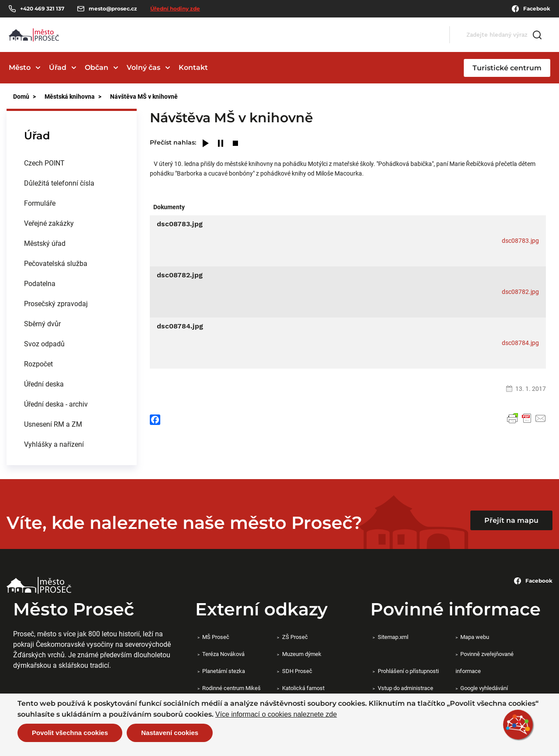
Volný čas (143, 67)
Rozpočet (38, 364)
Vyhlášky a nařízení (54, 444)
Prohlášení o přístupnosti (408, 671)
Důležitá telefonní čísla (59, 183)
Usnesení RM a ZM (53, 424)
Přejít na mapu (511, 520)
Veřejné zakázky (49, 223)
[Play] (206, 144)
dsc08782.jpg (520, 292)
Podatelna (40, 283)
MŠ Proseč (216, 637)
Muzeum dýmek (302, 654)
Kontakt (193, 67)
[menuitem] (72, 163)
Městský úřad (45, 243)
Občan (97, 67)
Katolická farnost (303, 688)
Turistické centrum (507, 68)
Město (20, 67)
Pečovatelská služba (56, 263)
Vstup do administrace (405, 688)
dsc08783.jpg (520, 240)
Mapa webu (475, 637)
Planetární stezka (224, 671)
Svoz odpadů (44, 343)
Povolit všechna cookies (70, 733)
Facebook (531, 9)
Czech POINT (44, 163)
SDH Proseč (297, 671)
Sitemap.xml (393, 637)
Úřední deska (44, 384)
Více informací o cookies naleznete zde (276, 715)
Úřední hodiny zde (175, 9)
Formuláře (40, 203)
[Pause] (221, 144)
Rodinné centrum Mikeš (231, 688)
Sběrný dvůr (42, 323)
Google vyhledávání (484, 688)
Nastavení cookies (170, 733)
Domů (21, 96)
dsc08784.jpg (520, 343)
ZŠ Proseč (295, 637)
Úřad (58, 67)
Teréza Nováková (223, 654)
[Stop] (235, 144)
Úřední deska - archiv (56, 404)
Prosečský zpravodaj (56, 303)
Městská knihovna (70, 96)
